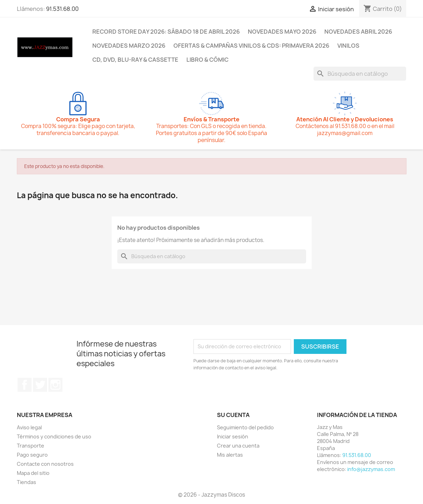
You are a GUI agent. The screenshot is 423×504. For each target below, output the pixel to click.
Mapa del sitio (33, 473)
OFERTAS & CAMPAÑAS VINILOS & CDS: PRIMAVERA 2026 (251, 46)
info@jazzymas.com (371, 469)
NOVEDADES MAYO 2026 (282, 32)
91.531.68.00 (62, 9)
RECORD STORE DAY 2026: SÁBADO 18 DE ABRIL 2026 (166, 32)
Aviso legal (29, 427)
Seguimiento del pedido (245, 427)
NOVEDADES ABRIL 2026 (358, 32)
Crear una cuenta (238, 446)
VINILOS (348, 46)
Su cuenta (233, 415)
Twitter (40, 385)
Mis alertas (230, 455)
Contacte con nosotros (45, 464)
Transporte (31, 446)
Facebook (25, 385)
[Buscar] (360, 74)
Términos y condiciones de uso (54, 436)
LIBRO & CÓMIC (207, 60)
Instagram (55, 385)
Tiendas (27, 482)
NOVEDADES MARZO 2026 (129, 46)
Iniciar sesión (233, 436)
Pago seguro (32, 455)
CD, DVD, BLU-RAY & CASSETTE (135, 60)
